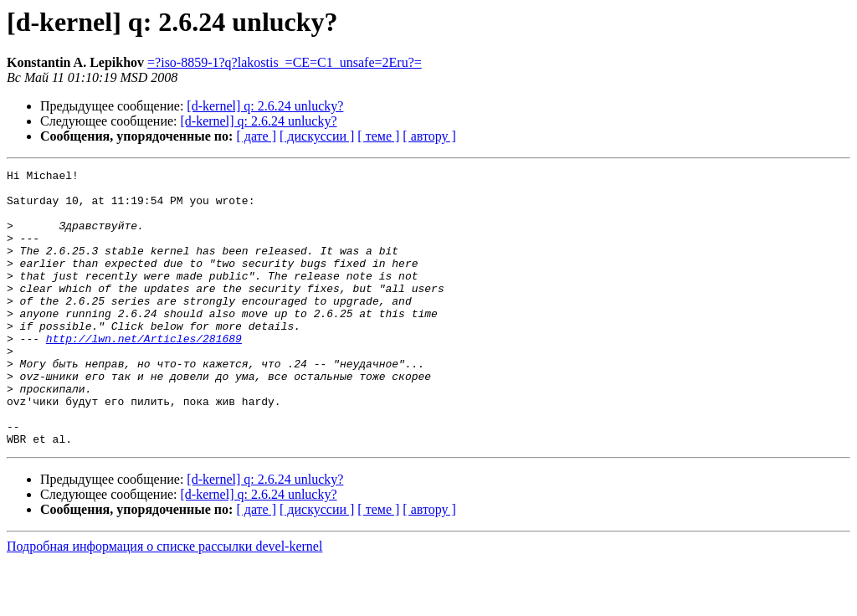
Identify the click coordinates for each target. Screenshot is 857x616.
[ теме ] (378, 136)
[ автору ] (429, 136)
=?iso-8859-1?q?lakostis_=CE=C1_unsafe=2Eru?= (285, 62)
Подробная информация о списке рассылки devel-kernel (164, 601)
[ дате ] (256, 136)
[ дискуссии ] (317, 136)
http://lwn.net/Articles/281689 (144, 373)
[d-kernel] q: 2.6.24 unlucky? (265, 106)
